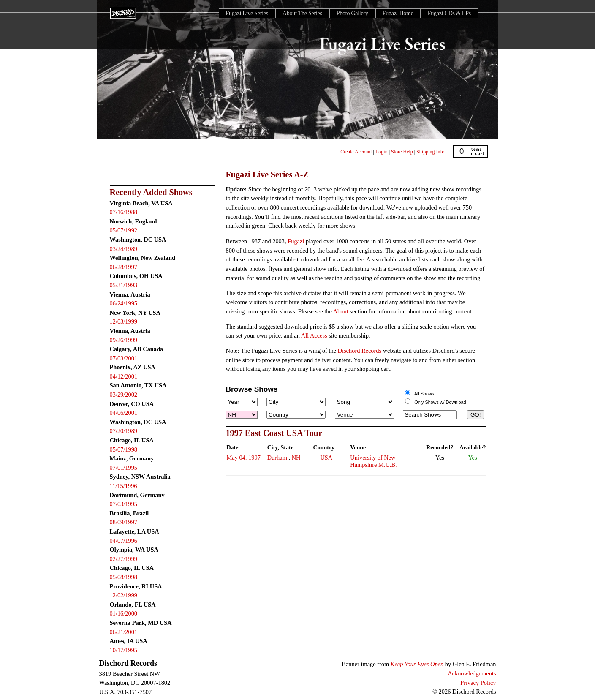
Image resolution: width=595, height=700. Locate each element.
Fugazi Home (398, 13)
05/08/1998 (124, 577)
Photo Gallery (352, 13)
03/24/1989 (124, 249)
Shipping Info (430, 152)
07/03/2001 (124, 358)
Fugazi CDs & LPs (449, 13)
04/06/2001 (124, 413)
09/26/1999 (124, 340)
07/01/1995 (124, 468)
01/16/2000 (124, 613)
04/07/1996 (124, 541)
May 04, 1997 (244, 458)
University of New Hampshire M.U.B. (373, 461)
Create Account (356, 152)
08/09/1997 (124, 522)
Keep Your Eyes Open (417, 664)
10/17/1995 (124, 650)
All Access (314, 335)
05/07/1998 (124, 449)
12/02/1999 (124, 595)
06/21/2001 (124, 632)
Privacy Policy (478, 683)
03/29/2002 (124, 395)
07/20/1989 (124, 431)
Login (382, 152)
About (341, 311)
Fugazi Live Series (247, 13)
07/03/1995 (124, 504)
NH (296, 458)
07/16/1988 (124, 212)
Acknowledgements (472, 673)
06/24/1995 (124, 303)
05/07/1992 (124, 230)
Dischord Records (360, 351)
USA (326, 458)
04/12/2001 (124, 376)
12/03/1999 (124, 321)
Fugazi (296, 241)
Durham (277, 458)
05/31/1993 (124, 285)
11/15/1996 (124, 486)
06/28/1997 (124, 267)
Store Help (402, 152)
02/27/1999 (124, 559)
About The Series (302, 13)
